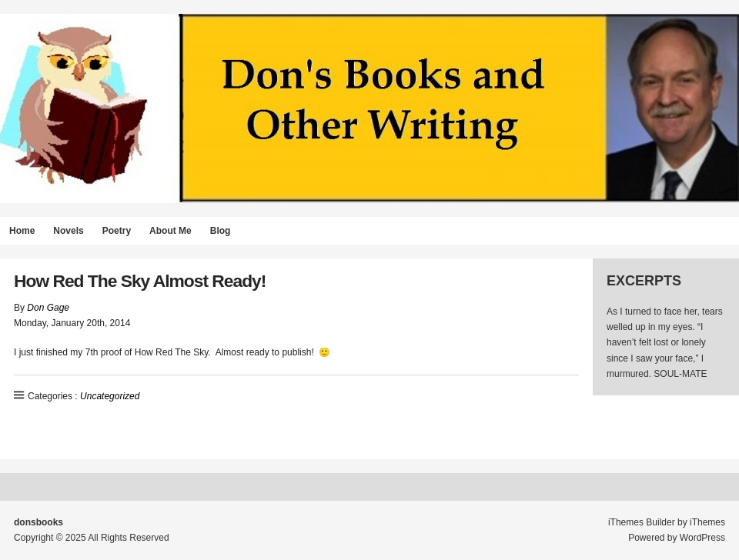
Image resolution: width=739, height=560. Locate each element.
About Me (171, 231)
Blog (221, 231)
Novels (68, 231)
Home (22, 231)
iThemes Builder (642, 522)
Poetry (117, 231)
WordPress (702, 538)
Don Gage (48, 308)
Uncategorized (110, 396)
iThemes (707, 522)
